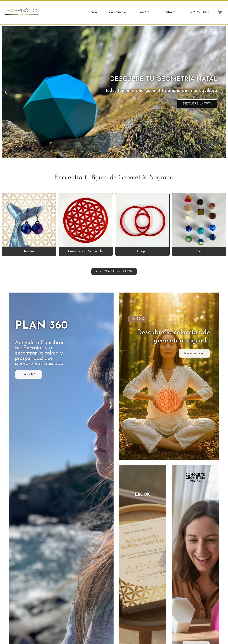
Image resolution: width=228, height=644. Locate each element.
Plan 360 (144, 12)
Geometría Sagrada (86, 251)
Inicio (93, 12)
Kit (199, 251)
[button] (6, 92)
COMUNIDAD (198, 12)
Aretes (29, 251)
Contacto (169, 12)
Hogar (142, 251)
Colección (117, 12)
